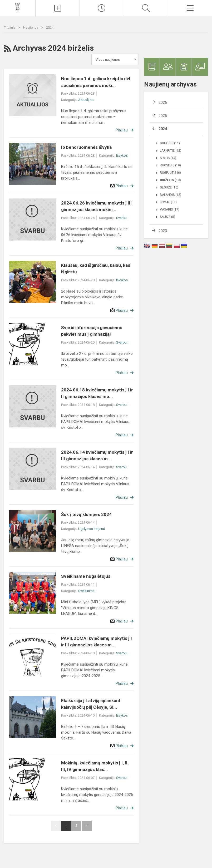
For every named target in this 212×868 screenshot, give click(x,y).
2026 (163, 103)
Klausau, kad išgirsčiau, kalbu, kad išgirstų (96, 269)
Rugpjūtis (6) (170, 173)
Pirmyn (87, 826)
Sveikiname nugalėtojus (86, 576)
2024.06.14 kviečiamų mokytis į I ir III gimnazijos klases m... (97, 456)
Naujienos (31, 27)
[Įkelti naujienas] (58, 8)
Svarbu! (122, 218)
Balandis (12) (171, 195)
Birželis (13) (170, 180)
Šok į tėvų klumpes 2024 (86, 514)
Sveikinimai (87, 591)
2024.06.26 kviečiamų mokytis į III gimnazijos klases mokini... (96, 206)
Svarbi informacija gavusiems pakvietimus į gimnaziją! (92, 331)
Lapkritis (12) (171, 151)
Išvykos (122, 155)
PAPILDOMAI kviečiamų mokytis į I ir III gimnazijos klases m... (97, 642)
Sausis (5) (167, 217)
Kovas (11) (168, 202)
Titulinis (10, 27)
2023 (163, 231)
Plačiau (122, 130)
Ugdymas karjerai (92, 529)
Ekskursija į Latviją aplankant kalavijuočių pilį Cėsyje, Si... (91, 704)
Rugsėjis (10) (170, 165)
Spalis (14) (168, 158)
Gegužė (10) (169, 187)
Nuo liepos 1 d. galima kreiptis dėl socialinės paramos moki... (96, 82)
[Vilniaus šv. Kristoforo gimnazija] (18, 7)
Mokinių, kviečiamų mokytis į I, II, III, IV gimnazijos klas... (95, 766)
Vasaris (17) (170, 210)
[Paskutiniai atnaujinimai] (102, 8)
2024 (50, 27)
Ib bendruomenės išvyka (86, 147)
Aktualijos (86, 100)
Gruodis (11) (170, 143)
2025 (163, 116)
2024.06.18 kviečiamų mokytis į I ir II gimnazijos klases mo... (97, 393)
